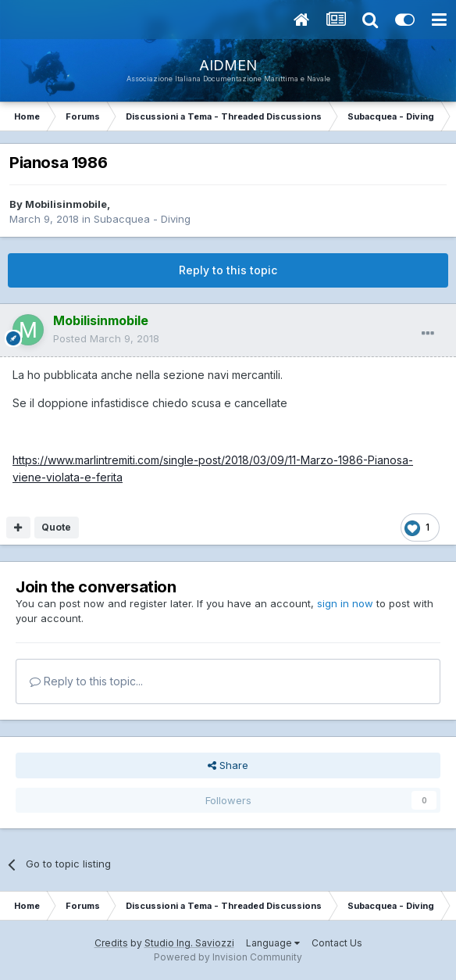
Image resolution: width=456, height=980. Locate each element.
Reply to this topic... (86, 681)
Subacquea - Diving (142, 219)
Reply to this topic (228, 270)
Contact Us (337, 943)
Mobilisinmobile (66, 204)
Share (228, 765)
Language (273, 943)
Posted (106, 338)
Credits (111, 943)
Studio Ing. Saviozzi (189, 943)
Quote (56, 527)
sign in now (345, 603)
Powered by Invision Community (228, 957)
